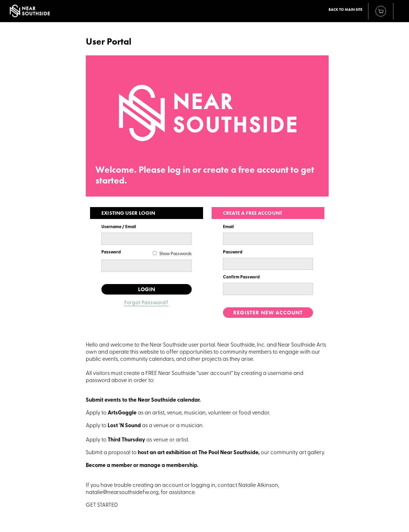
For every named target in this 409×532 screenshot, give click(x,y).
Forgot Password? (146, 303)
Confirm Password (241, 277)
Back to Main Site (346, 10)
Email (228, 227)
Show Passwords (176, 254)
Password (111, 252)
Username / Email (119, 227)
